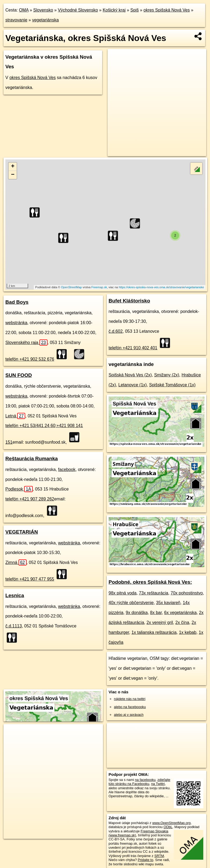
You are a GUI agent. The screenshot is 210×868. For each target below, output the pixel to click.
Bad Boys (17, 302)
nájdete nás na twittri (130, 699)
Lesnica (15, 595)
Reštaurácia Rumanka (32, 459)
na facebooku (145, 780)
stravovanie (16, 20)
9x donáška (137, 613)
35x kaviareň (168, 603)
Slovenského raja (26, 343)
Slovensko (43, 10)
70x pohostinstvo (187, 593)
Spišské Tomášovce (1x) (172, 385)
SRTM (159, 856)
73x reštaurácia (154, 593)
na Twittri (158, 784)
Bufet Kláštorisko (129, 301)
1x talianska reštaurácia (154, 632)
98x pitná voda (123, 593)
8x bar (156, 613)
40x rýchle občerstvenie (131, 603)
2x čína (182, 622)
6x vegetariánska (180, 613)
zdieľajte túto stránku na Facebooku (139, 782)
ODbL (168, 827)
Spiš (135, 10)
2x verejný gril (160, 622)
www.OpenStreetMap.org (172, 823)
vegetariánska (46, 20)
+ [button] (13, 167)
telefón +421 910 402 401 (133, 348)
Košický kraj (114, 10)
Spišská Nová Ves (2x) (130, 375)
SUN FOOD (19, 375)
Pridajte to (146, 860)
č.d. (14, 626)
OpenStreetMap (72, 287)
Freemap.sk (99, 287)
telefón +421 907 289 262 (30, 499)
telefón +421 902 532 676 (30, 359)
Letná (15, 416)
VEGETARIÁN (22, 532)
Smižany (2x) (167, 375)
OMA (24, 10)
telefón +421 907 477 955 (30, 579)
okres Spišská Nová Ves (167, 10)
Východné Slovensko (78, 10)
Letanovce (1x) (132, 385)
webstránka (16, 323)
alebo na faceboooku (130, 707)
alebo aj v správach (129, 715)
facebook (67, 469)
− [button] (13, 175)
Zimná (16, 562)
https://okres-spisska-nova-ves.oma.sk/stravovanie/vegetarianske (161, 287)
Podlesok (19, 489)
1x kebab (188, 632)
